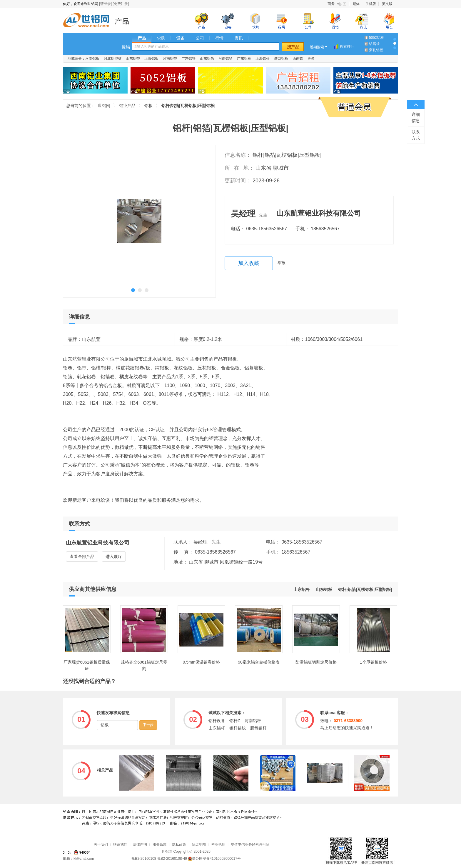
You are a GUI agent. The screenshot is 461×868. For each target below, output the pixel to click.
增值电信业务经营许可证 (250, 844)
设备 (181, 38)
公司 (200, 38)
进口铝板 (281, 59)
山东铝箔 (207, 59)
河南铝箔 (226, 59)
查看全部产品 (82, 557)
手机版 (371, 4)
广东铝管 (188, 59)
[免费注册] (121, 4)
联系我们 (120, 844)
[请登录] (105, 4)
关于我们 (101, 844)
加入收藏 (249, 263)
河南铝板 (92, 59)
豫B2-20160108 (144, 859)
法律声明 (140, 844)
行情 (219, 38)
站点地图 (199, 844)
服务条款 (160, 844)
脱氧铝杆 (258, 728)
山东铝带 (133, 59)
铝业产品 (124, 21)
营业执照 (218, 844)
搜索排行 (347, 46)
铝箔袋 (374, 44)
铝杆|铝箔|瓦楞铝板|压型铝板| (365, 589)
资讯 (239, 38)
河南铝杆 (253, 721)
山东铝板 (324, 589)
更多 (311, 59)
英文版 (387, 4)
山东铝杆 (302, 589)
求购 (161, 38)
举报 (281, 263)
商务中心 (335, 4)
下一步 (148, 725)
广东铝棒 (244, 59)
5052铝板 (376, 38)
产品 (142, 38)
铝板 (148, 106)
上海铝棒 (263, 59)
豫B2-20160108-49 (172, 859)
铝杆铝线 (238, 728)
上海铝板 (151, 59)
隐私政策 (179, 844)
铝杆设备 (217, 721)
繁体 (356, 4)
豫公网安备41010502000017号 (214, 859)
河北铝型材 (113, 59)
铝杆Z (235, 721)
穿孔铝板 (376, 50)
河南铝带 (170, 59)
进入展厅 (114, 557)
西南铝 (298, 59)
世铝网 (88, 21)
